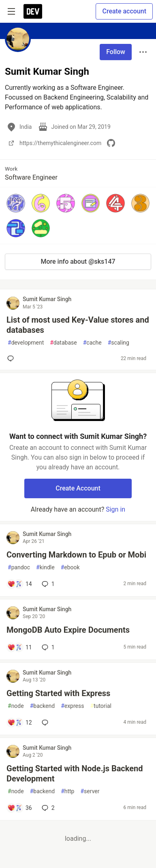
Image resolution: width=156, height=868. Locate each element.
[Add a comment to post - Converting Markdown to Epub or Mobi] (20, 584)
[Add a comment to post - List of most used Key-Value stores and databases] (12, 358)
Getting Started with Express (58, 693)
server (90, 791)
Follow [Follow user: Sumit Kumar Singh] (116, 52)
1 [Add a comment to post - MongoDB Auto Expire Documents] (47, 647)
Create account (124, 11)
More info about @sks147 (78, 261)
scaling (119, 343)
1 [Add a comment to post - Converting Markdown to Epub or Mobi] (47, 584)
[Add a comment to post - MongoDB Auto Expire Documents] (20, 647)
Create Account (78, 488)
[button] (16, 203)
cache (92, 343)
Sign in (115, 509)
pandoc (19, 567)
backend (42, 706)
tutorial (101, 706)
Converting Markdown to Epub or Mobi (76, 555)
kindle (45, 567)
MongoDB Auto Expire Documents (68, 630)
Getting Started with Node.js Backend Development (75, 774)
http (67, 791)
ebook (70, 567)
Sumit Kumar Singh (47, 299)
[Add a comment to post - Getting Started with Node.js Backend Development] (20, 808)
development (26, 343)
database (63, 343)
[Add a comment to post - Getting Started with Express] (20, 723)
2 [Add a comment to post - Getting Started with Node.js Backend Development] (47, 808)
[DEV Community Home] (33, 11)
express (72, 706)
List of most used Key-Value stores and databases (78, 325)
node (16, 706)
